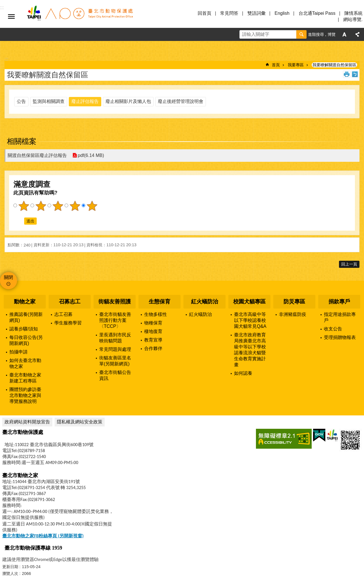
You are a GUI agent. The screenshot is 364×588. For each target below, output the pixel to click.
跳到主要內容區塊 (3, 3)
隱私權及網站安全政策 (80, 422)
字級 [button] (344, 34)
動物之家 (25, 302)
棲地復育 (153, 331)
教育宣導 (153, 340)
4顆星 (75, 206)
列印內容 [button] (347, 74)
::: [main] (6, 59)
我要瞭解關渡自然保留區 (334, 65)
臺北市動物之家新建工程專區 (25, 378)
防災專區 (294, 302)
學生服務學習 (68, 323)
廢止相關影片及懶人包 (128, 101)
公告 (21, 101)
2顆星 (41, 206)
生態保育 (160, 302)
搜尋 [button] (301, 34)
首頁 (276, 65)
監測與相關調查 (49, 101)
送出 (19, 221)
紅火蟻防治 (205, 302)
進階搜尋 (316, 34)
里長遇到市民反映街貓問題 (115, 338)
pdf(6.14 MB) (91, 155)
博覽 (332, 34)
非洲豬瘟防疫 (293, 314)
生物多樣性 (156, 314)
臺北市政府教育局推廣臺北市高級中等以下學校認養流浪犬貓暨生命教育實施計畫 (250, 350)
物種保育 (153, 323)
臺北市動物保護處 (80, 16)
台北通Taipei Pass (317, 13)
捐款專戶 (339, 302)
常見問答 (229, 13)
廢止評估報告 (85, 101)
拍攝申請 (18, 352)
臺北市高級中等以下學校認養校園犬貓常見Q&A (250, 320)
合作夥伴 (153, 348)
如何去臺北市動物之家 (25, 363)
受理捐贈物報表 (340, 337)
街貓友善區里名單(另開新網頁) (115, 361)
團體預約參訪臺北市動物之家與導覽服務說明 (25, 395)
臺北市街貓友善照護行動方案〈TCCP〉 (115, 320)
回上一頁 (349, 264)
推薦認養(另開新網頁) (26, 317)
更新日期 (10, 567)
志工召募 (63, 314)
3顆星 (58, 206)
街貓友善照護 (115, 302)
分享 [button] (357, 34)
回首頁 (204, 13)
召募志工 (70, 302)
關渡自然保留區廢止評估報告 (37, 155)
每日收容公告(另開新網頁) (26, 340)
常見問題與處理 (115, 349)
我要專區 (296, 65)
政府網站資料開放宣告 (27, 422)
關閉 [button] (9, 277)
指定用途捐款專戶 (340, 317)
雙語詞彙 (257, 13)
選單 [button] (11, 16)
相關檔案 (22, 141)
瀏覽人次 (10, 573)
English (282, 13)
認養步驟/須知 (24, 329)
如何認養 (243, 373)
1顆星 (24, 206)
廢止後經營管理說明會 (181, 101)
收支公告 (333, 329)
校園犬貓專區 (249, 302)
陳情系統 (353, 13)
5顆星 (92, 206)
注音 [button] (355, 74)
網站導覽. (353, 19)
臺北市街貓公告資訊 (115, 375)
